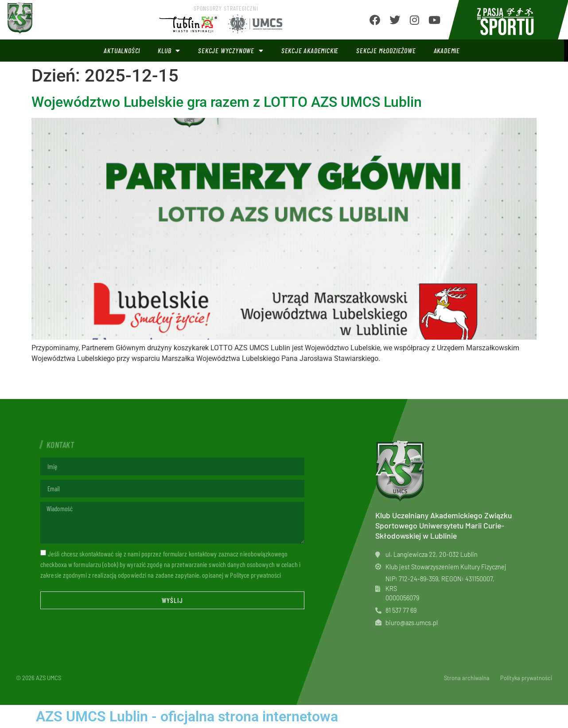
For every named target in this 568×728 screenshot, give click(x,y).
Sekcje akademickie (310, 50)
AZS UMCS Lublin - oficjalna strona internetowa (187, 716)
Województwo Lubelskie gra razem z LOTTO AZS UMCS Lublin (227, 102)
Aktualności (122, 50)
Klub (169, 51)
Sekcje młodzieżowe (386, 50)
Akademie (447, 50)
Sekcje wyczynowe (231, 51)
